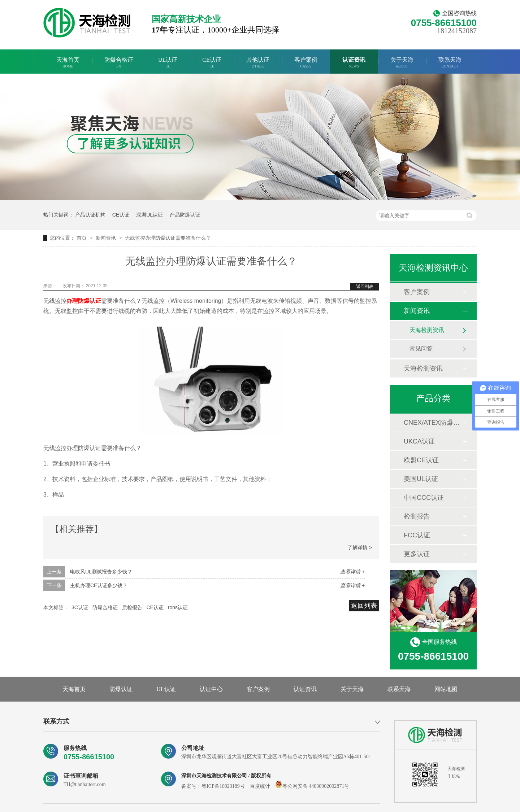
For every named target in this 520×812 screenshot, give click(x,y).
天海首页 (68, 63)
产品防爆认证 (185, 215)
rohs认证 (178, 607)
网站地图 (446, 689)
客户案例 (306, 63)
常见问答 (421, 348)
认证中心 (211, 689)
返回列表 (365, 287)
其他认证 (258, 63)
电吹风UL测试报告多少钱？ (101, 572)
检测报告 (417, 516)
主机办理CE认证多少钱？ (99, 585)
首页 (82, 238)
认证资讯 (354, 63)
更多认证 (417, 554)
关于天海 (402, 63)
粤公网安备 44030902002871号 (312, 786)
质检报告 (132, 607)
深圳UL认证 (149, 215)
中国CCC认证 (424, 498)
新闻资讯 (107, 238)
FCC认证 (417, 535)
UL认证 (168, 63)
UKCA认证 (419, 441)
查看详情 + (352, 572)
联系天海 (450, 63)
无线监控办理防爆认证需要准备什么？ (168, 238)
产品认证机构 (90, 215)
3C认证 (80, 607)
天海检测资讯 (427, 330)
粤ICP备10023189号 (223, 786)
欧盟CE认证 (421, 460)
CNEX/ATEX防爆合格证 (433, 423)
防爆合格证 (119, 63)
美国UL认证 (421, 479)
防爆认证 (121, 689)
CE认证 (212, 63)
